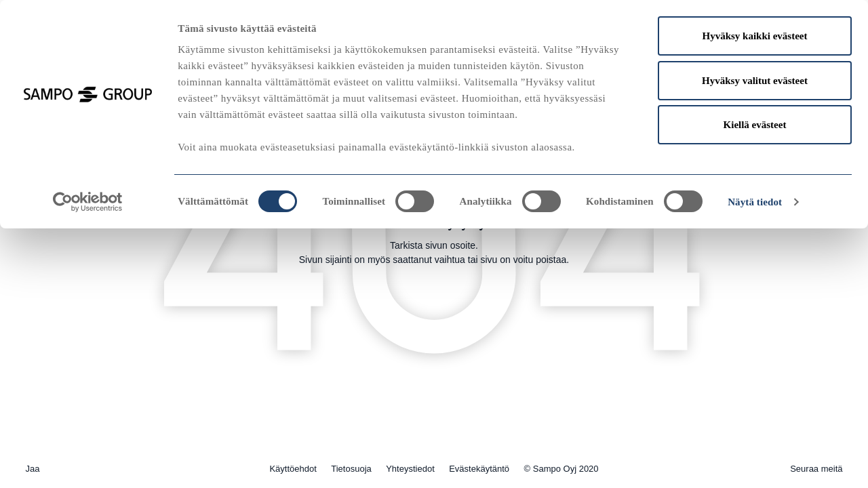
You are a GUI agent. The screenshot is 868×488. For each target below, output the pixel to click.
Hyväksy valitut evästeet (755, 81)
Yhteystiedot (410, 469)
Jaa (33, 469)
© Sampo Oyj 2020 (561, 469)
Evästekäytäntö (479, 469)
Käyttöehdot (293, 469)
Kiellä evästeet (755, 125)
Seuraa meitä (816, 469)
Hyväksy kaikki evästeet (754, 36)
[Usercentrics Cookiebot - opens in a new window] (88, 202)
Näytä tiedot (755, 202)
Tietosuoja (351, 469)
